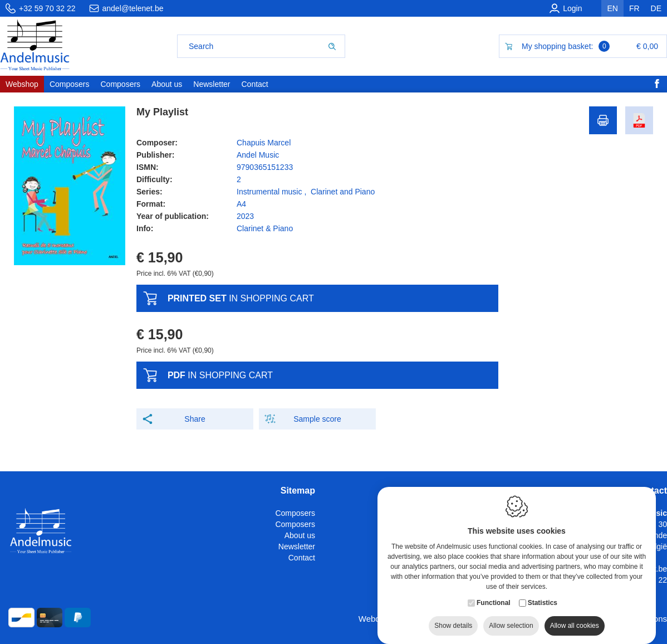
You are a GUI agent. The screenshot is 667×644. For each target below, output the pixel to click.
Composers (295, 513)
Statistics (543, 597)
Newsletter (297, 547)
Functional (494, 597)
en (612, 8)
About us (300, 535)
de (656, 8)
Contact (302, 558)
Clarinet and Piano (343, 192)
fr (634, 8)
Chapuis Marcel (264, 143)
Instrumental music (269, 192)
